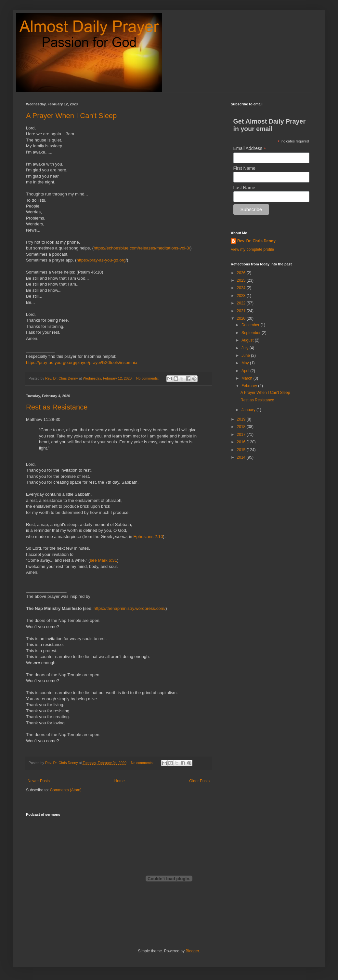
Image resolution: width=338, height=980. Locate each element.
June (246, 356)
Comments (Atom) (65, 790)
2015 (242, 450)
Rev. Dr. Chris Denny (256, 241)
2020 (242, 318)
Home (120, 781)
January (249, 410)
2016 (242, 442)
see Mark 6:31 (103, 560)
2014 (242, 457)
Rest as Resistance (57, 407)
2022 (242, 303)
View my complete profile (252, 249)
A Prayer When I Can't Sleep (71, 116)
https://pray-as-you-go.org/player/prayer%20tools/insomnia (82, 362)
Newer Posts (39, 781)
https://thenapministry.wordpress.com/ (130, 608)
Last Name (244, 188)
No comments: (148, 378)
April (246, 371)
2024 (242, 288)
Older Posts (199, 781)
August (248, 340)
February (250, 386)
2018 (242, 427)
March (247, 378)
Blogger (192, 951)
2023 (242, 296)
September (252, 333)
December (251, 325)
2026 (242, 273)
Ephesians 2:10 (148, 537)
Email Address (250, 148)
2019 (242, 419)
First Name (244, 168)
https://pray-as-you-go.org (101, 260)
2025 (242, 280)
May (246, 363)
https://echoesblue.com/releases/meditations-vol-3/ (142, 248)
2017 (242, 435)
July (246, 348)
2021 (242, 311)
